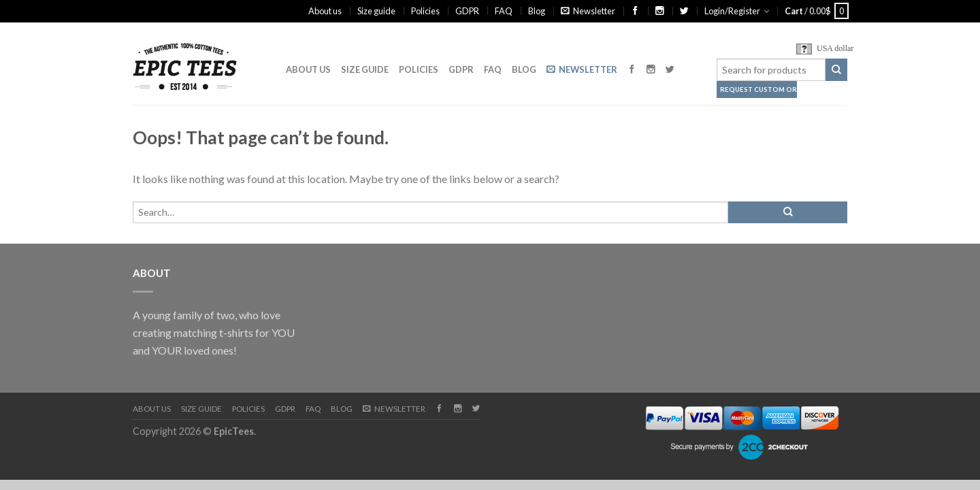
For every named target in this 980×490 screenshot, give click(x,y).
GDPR (467, 11)
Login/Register (732, 11)
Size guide (376, 11)
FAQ (504, 11)
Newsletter (588, 11)
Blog (537, 11)
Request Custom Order (750, 89)
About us (325, 11)
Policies (425, 11)
